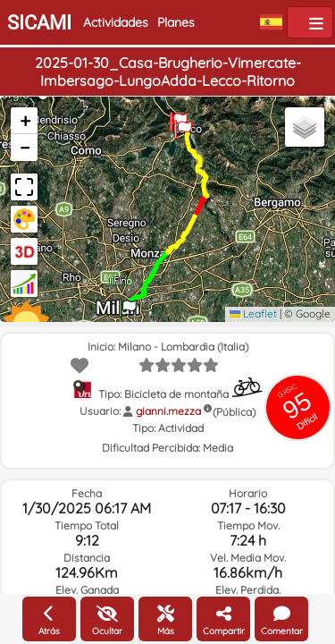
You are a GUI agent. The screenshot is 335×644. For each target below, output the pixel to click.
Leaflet (253, 314)
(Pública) (234, 412)
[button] (128, 302)
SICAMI (39, 23)
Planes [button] (176, 22)
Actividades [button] (116, 22)
